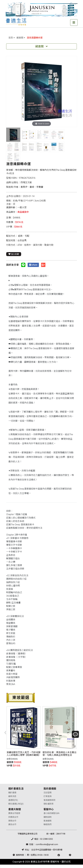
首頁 (11, 38)
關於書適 (12, 793)
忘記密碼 (47, 793)
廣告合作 (12, 824)
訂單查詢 (47, 796)
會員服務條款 (49, 800)
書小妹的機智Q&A (52, 813)
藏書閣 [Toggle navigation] (41, 46)
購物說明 (47, 817)
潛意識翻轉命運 (35, 38)
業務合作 (12, 821)
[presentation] (5, 732)
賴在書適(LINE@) (16, 804)
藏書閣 (20, 38)
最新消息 (12, 796)
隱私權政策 (48, 804)
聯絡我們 (47, 824)
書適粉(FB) (13, 800)
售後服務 (47, 821)
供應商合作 (13, 817)
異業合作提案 (14, 813)
